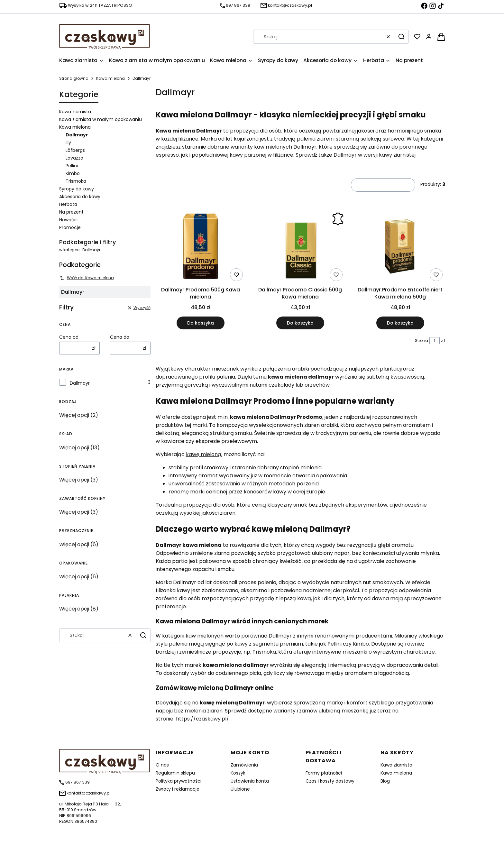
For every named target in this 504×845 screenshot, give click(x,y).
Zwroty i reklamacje (178, 789)
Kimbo (73, 173)
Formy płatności (324, 773)
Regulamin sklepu (175, 773)
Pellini (72, 166)
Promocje (70, 227)
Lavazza (74, 158)
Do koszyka (200, 323)
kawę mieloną (204, 454)
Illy (68, 142)
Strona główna (74, 78)
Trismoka (76, 181)
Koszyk (238, 773)
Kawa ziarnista (75, 112)
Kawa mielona (110, 78)
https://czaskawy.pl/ (202, 719)
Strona (422, 340)
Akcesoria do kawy (80, 197)
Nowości (68, 220)
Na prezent (71, 212)
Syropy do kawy (77, 189)
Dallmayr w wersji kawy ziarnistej (375, 155)
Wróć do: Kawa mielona (87, 278)
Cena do (120, 337)
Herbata (68, 204)
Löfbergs (75, 150)
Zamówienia (244, 765)
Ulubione (240, 789)
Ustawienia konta (250, 781)
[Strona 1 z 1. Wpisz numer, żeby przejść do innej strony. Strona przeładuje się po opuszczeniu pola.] (435, 341)
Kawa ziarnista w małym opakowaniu (101, 119)
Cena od (69, 337)
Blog (385, 781)
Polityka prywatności (179, 781)
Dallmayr (80, 383)
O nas (162, 765)
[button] (401, 37)
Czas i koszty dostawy (330, 781)
